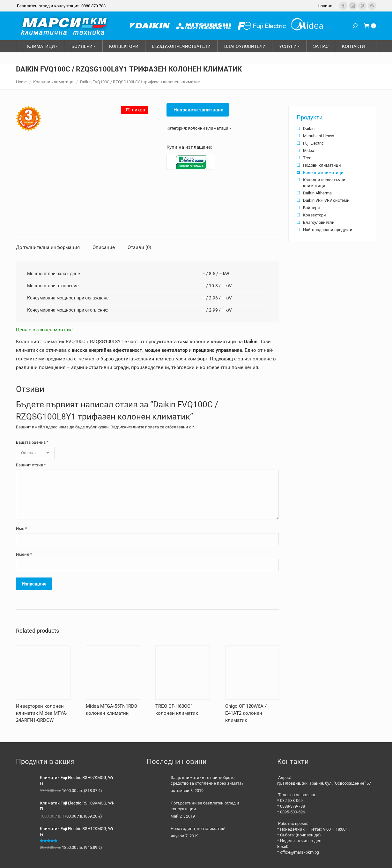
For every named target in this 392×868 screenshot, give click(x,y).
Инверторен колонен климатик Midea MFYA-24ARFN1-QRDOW (42, 713)
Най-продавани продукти (328, 230)
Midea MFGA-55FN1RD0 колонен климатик (111, 710)
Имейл (24, 554)
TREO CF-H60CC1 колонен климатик (177, 710)
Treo (307, 158)
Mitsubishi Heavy (318, 136)
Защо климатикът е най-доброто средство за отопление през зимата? (207, 780)
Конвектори (314, 215)
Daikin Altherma (317, 193)
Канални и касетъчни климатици (324, 183)
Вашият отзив (31, 465)
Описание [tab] (104, 247)
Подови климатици (322, 165)
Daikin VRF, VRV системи (326, 200)
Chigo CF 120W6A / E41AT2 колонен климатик (246, 713)
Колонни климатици (208, 128)
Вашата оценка (32, 442)
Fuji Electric (313, 143)
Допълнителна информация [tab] (48, 247)
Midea (309, 151)
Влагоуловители (319, 222)
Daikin (309, 128)
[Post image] (156, 784)
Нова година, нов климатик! (198, 829)
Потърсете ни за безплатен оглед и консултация (205, 806)
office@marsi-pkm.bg (300, 852)
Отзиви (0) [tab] (139, 247)
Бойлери (311, 208)
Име (22, 528)
